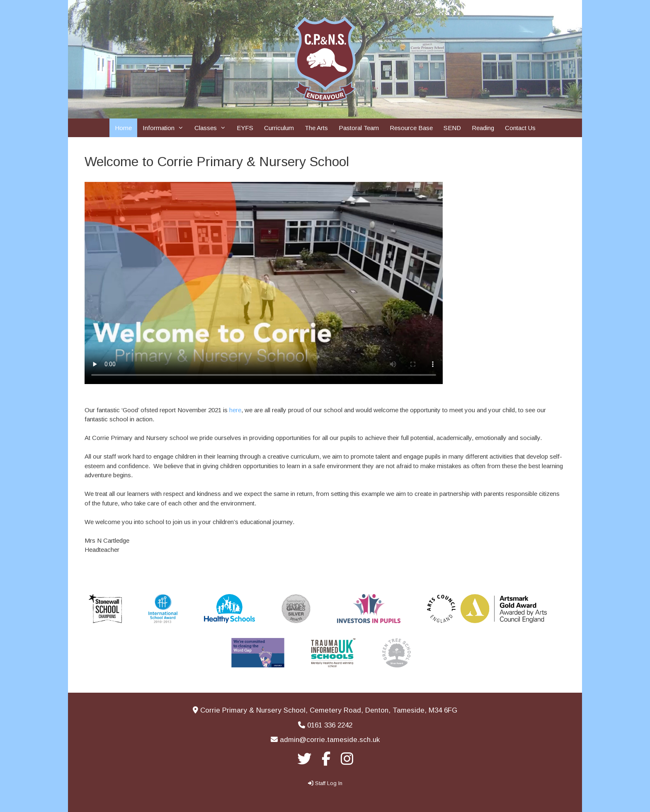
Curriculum (279, 128)
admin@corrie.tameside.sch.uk (330, 740)
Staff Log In (329, 783)
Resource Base (411, 128)
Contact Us (520, 128)
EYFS (245, 128)
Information (166, 128)
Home (123, 128)
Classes (213, 128)
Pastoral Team (359, 128)
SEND (452, 128)
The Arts (316, 128)
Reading (483, 128)
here (235, 410)
